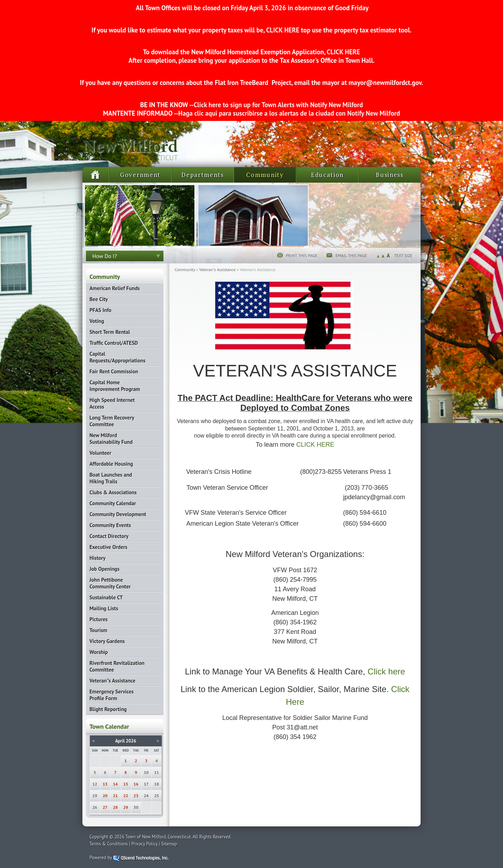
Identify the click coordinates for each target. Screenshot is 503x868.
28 (116, 807)
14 (116, 784)
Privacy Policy (145, 844)
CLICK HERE (282, 30)
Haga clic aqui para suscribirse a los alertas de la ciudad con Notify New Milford (289, 113)
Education (327, 175)
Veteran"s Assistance (218, 270)
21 (116, 796)
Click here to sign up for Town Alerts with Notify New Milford (278, 105)
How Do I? (105, 256)
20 (105, 796)
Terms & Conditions (109, 844)
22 (126, 796)
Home (350, 139)
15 (126, 784)
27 (105, 807)
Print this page (302, 255)
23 (136, 796)
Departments (203, 175)
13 (105, 784)
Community (265, 175)
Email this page (351, 255)
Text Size (403, 255)
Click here (386, 671)
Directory (368, 139)
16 (136, 784)
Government (140, 175)
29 (126, 807)
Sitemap (389, 139)
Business (390, 175)
